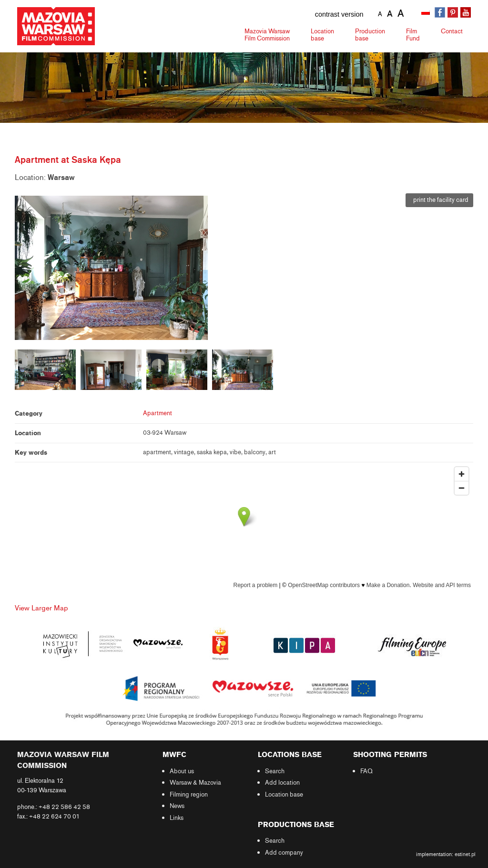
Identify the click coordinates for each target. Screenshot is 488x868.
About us (182, 771)
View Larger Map (41, 608)
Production (370, 35)
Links (177, 818)
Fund (413, 35)
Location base (284, 795)
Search (275, 771)
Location (322, 35)
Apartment (158, 413)
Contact (452, 31)
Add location (282, 783)
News (177, 806)
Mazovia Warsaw (267, 35)
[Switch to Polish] (427, 13)
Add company (284, 853)
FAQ (366, 771)
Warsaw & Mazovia (195, 783)
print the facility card (439, 200)
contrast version (339, 14)
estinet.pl (465, 854)
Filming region (189, 795)
